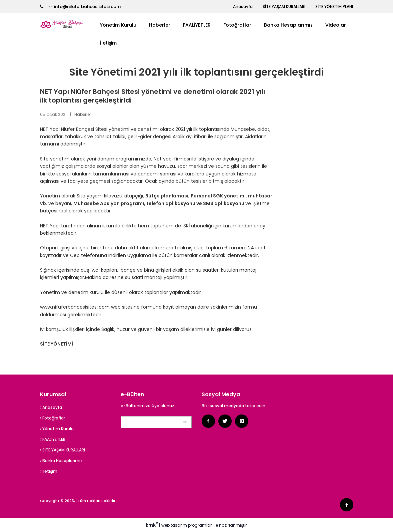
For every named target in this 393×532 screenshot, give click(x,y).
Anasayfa (243, 6)
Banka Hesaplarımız (288, 25)
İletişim (108, 43)
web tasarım (174, 525)
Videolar (336, 25)
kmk (152, 525)
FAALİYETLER (197, 25)
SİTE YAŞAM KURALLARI (284, 6)
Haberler (160, 25)
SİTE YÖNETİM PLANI (334, 6)
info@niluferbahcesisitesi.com (87, 6)
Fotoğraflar (237, 25)
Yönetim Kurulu (118, 25)
